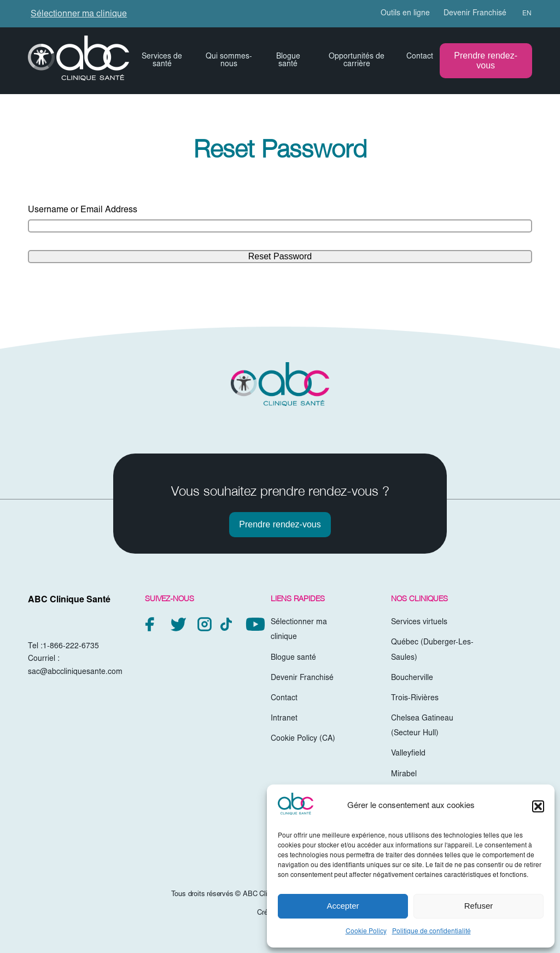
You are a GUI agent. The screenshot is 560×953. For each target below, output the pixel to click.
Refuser (479, 906)
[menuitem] (522, 14)
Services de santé (162, 61)
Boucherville (412, 678)
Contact (420, 57)
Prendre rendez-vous (486, 60)
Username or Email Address (83, 210)
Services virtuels (419, 623)
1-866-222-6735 (71, 647)
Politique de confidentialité (431, 932)
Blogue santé (288, 61)
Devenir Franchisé (475, 14)
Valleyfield (408, 754)
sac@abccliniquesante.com (75, 672)
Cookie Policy (366, 932)
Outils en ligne (405, 14)
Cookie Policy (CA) (303, 739)
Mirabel (404, 775)
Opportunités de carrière (357, 61)
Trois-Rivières (415, 699)
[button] (538, 806)
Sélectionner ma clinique (79, 14)
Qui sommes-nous (229, 61)
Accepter (343, 906)
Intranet (284, 719)
